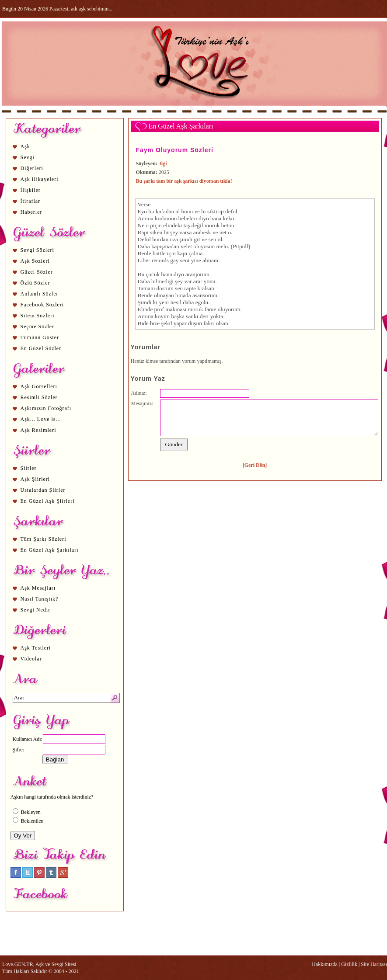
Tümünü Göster (40, 337)
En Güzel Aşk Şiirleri (48, 501)
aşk (178, 316)
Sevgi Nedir (36, 610)
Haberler (31, 212)
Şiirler (29, 468)
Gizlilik (349, 964)
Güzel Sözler (37, 272)
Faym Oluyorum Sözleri (175, 150)
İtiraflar (31, 201)
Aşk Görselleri (39, 386)
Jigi (163, 163)
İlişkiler (31, 190)
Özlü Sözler (35, 283)
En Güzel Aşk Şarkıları (50, 550)
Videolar (31, 659)
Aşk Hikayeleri (40, 179)
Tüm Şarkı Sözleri (44, 539)
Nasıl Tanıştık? (40, 599)
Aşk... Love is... (41, 419)
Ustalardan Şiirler (43, 490)
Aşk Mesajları (38, 588)
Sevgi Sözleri (37, 250)
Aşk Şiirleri (35, 479)
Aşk (25, 146)
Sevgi (28, 157)
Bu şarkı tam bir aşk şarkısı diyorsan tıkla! (184, 181)
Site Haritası (374, 964)
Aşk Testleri (36, 648)
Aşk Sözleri (35, 261)
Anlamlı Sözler (40, 294)
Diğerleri (32, 168)
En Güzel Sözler (41, 348)
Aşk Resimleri (38, 430)
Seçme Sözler (38, 327)
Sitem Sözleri (38, 316)
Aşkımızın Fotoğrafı (46, 408)
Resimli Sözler (39, 397)
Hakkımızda (325, 964)
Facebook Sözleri (42, 305)
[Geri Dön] (255, 465)
